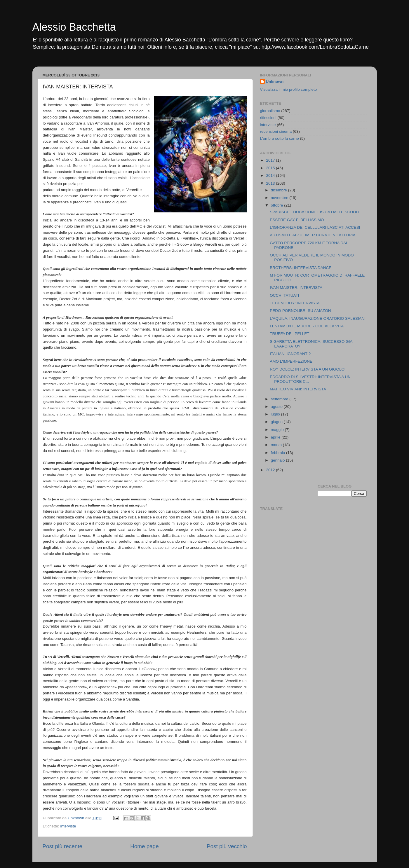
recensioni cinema (276, 131)
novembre (280, 198)
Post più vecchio (227, 846)
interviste (68, 826)
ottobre (278, 205)
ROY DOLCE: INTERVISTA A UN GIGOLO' (307, 369)
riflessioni (268, 118)
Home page (145, 846)
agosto (277, 407)
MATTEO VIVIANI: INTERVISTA (298, 389)
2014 (271, 175)
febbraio (279, 453)
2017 (271, 160)
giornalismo (270, 111)
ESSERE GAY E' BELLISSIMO (297, 220)
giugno (277, 422)
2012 (271, 470)
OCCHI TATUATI (284, 295)
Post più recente (63, 846)
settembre (280, 399)
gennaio (279, 460)
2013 (271, 183)
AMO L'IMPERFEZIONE (291, 361)
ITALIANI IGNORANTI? (290, 354)
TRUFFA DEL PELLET (289, 334)
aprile (276, 437)
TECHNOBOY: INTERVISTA (295, 303)
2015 (271, 168)
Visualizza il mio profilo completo (289, 89)
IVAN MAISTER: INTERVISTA (296, 288)
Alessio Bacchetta (74, 27)
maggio (278, 430)
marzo (277, 445)
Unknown (275, 82)
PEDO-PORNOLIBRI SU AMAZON (300, 311)
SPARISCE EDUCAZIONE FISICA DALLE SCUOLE (315, 212)
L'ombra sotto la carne (280, 138)
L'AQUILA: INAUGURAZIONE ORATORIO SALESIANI (318, 318)
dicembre (280, 190)
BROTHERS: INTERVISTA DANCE (301, 268)
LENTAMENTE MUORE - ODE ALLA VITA (307, 326)
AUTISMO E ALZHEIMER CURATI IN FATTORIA (313, 235)
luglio (276, 414)
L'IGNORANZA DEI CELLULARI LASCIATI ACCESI (315, 227)
